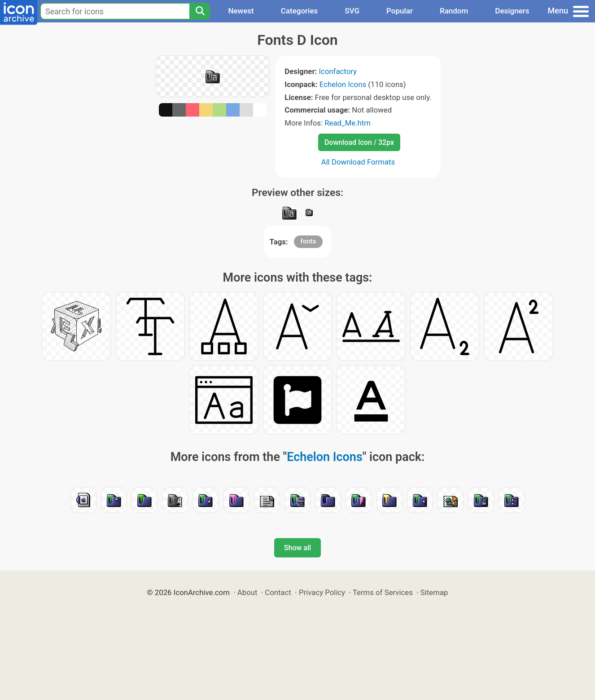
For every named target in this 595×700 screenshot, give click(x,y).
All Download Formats (358, 162)
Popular (400, 11)
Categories (300, 11)
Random (454, 11)
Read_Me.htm (348, 123)
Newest (241, 11)
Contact (278, 592)
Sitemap (434, 592)
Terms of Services (383, 592)
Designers (512, 11)
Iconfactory (338, 71)
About (247, 592)
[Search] (200, 11)
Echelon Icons (343, 84)
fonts (308, 241)
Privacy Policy (322, 592)
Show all (297, 548)
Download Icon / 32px (359, 142)
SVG (352, 11)
